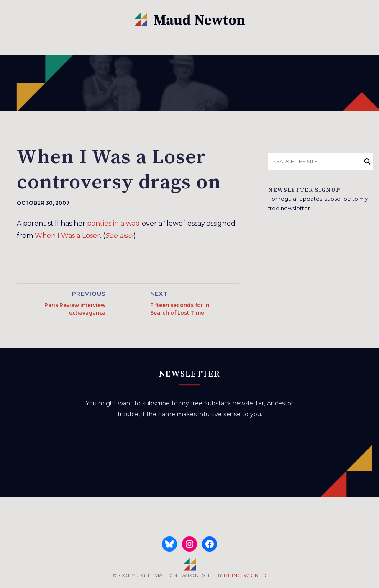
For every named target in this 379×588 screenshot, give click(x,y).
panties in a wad (114, 223)
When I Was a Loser (67, 236)
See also (119, 236)
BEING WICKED (245, 575)
